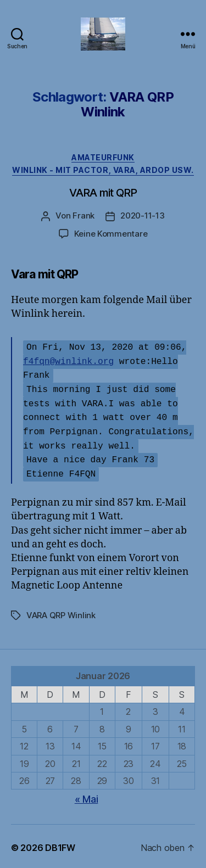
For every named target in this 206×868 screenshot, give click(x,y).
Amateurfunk (103, 157)
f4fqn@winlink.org (68, 360)
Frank (83, 215)
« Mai (87, 796)
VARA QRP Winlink (61, 612)
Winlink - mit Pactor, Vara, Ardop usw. (103, 170)
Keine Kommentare (111, 234)
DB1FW (60, 845)
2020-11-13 (142, 215)
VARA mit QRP (103, 193)
